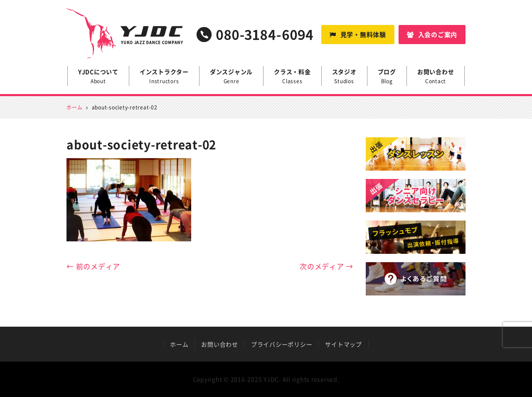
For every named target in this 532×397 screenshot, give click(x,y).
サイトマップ (344, 344)
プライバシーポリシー (282, 344)
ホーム (179, 344)
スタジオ (344, 77)
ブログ (387, 77)
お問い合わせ (436, 77)
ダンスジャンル (231, 77)
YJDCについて (98, 77)
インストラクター (164, 77)
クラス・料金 (292, 77)
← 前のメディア (93, 266)
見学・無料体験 (358, 35)
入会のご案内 (432, 35)
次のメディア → (326, 266)
